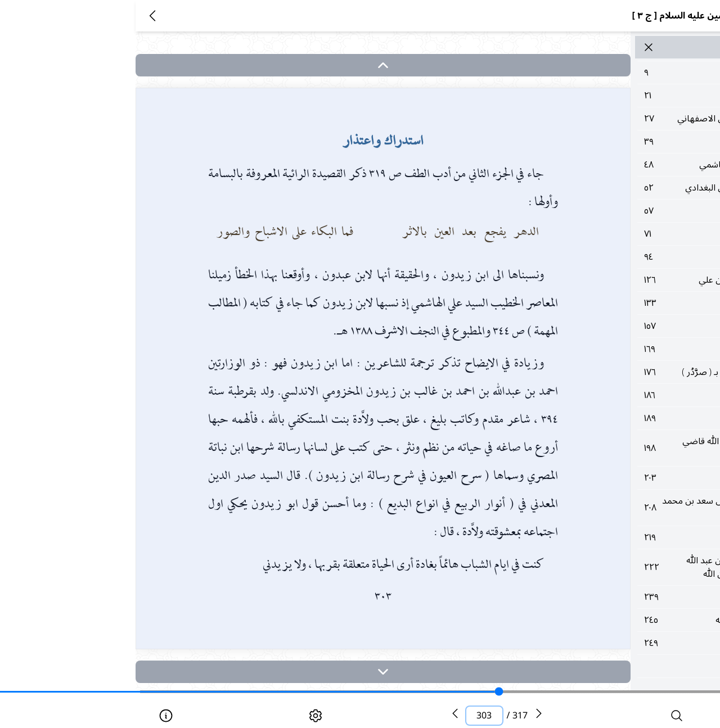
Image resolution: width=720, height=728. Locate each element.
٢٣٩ (610, 597)
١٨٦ (610, 395)
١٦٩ (610, 349)
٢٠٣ (610, 478)
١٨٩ (610, 418)
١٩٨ (610, 448)
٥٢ (610, 188)
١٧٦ (610, 372)
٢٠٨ (610, 508)
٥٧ (610, 211)
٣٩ (610, 142)
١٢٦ (610, 280)
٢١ (610, 96)
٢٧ (610, 119)
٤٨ (610, 165)
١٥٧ (610, 326)
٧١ (610, 234)
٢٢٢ (610, 567)
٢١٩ (610, 537)
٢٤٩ (610, 643)
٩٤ (610, 257)
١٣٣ (610, 303)
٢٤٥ (610, 620)
